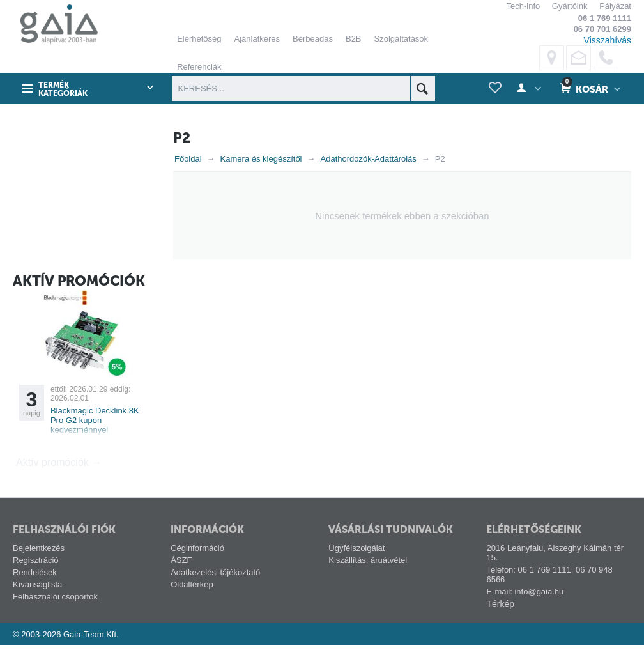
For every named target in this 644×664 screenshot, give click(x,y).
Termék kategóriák (63, 89)
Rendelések (35, 591)
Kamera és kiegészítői (261, 159)
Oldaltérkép (192, 603)
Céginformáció (197, 567)
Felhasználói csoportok (55, 615)
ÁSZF (181, 579)
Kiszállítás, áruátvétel (368, 579)
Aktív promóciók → (59, 481)
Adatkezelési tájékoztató (215, 591)
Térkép (500, 622)
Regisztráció (36, 579)
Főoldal (188, 159)
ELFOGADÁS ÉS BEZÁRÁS (426, 205)
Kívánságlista (37, 603)
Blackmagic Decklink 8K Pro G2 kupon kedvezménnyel (95, 439)
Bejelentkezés (39, 567)
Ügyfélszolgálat (356, 567)
